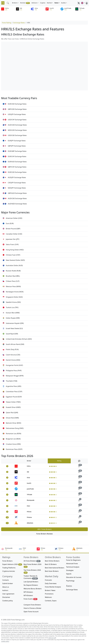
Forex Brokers (7, 561)
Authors (5, 590)
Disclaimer (6, 597)
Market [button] (49, 3)
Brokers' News (50, 590)
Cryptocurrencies (9, 571)
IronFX (29, 483)
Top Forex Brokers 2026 (32, 571)
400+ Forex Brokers (44, 529)
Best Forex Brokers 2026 (33, 566)
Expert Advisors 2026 (12, 564)
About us (6, 587)
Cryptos (43, 3)
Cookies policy (8, 601)
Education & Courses (74, 577)
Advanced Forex (72, 564)
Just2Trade (30, 489)
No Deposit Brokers (31, 585)
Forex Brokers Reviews (45, 534)
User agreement (8, 594)
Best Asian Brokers (52, 571)
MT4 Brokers (28, 595)
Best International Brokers (55, 568)
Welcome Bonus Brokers (33, 589)
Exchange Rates (19, 23)
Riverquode (31, 500)
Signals (69, 574)
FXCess (29, 512)
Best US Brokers (51, 564)
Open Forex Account (31, 612)
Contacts (6, 580)
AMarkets (30, 523)
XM (28, 472)
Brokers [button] (15, 3)
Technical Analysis (73, 567)
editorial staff (52, 638)
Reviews (25, 3)
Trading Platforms (9, 568)
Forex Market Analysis (53, 587)
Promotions (49, 594)
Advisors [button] (34, 3)
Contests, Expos (51, 601)
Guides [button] (63, 3)
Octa (28, 478)
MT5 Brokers (28, 592)
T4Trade (29, 495)
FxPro (29, 466)
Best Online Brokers (52, 561)
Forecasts (48, 580)
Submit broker (8, 583)
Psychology (70, 581)
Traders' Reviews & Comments (31, 577)
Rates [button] (56, 3)
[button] (83, 3)
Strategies (70, 570)
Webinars (48, 597)
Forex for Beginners (73, 560)
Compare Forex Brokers (32, 605)
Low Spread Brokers (31, 582)
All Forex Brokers (32, 561)
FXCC (28, 506)
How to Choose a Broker (32, 608)
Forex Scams (31, 599)
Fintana (29, 517)
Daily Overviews (51, 583)
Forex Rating (7, 23)
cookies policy (5, 641)
